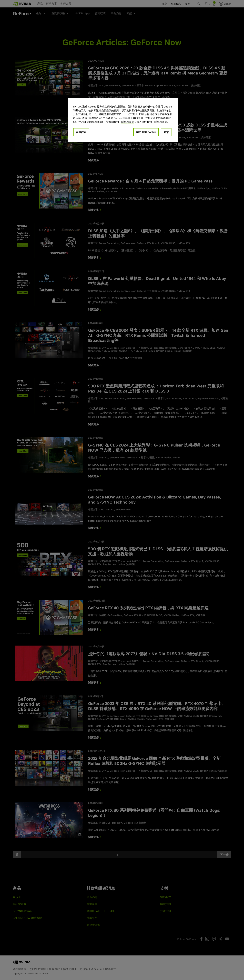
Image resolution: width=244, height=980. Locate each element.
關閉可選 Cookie (146, 132)
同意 (166, 132)
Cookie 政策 (80, 118)
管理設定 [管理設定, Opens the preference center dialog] (81, 132)
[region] (123, 120)
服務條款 (166, 118)
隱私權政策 (163, 114)
